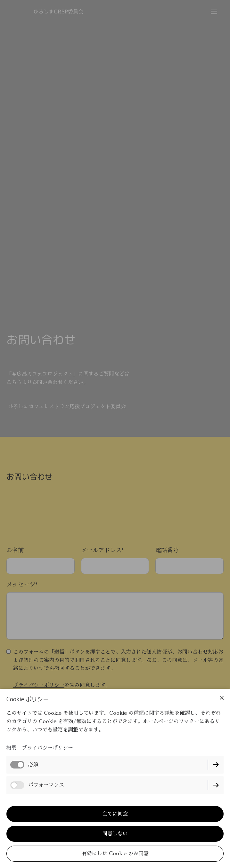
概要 (12, 748)
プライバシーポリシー (47, 748)
